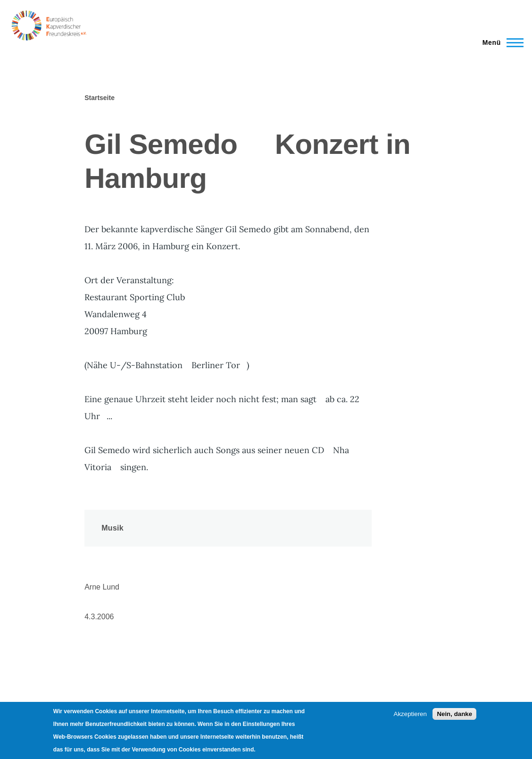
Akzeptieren (410, 714)
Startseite (100, 98)
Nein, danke (454, 714)
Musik (112, 528)
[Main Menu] (500, 42)
